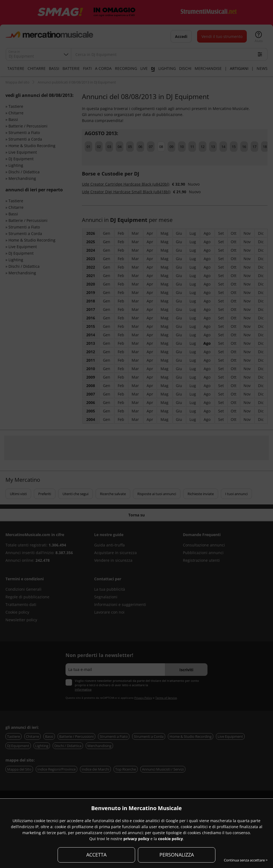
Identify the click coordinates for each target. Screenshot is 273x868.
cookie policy (170, 839)
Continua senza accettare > (246, 860)
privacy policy (136, 839)
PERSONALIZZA (177, 855)
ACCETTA (96, 855)
